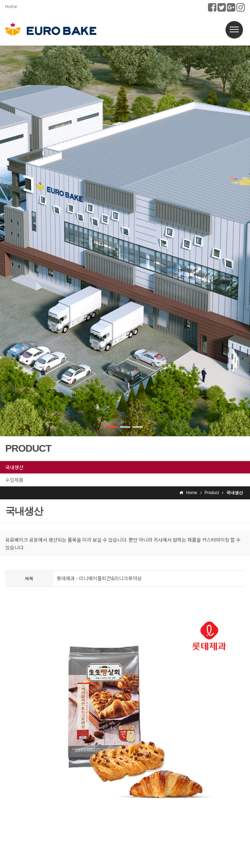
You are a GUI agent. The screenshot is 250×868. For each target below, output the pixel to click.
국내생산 (14, 467)
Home (11, 6)
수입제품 (14, 480)
